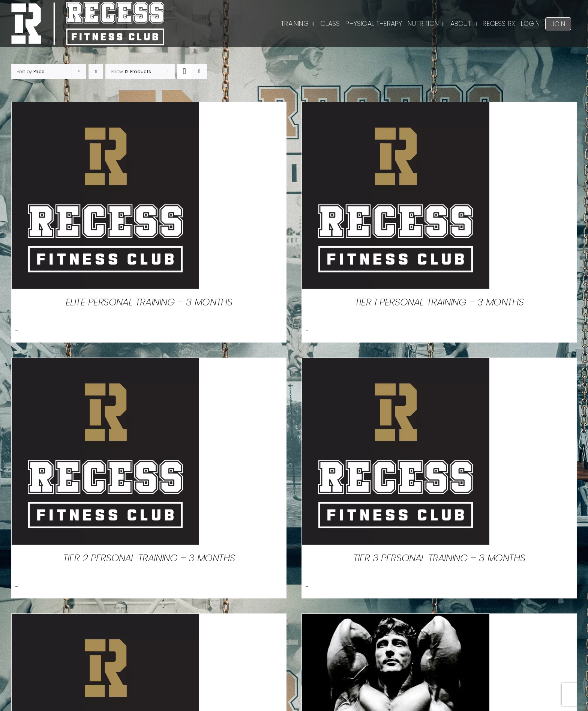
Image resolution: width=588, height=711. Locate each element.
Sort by (30, 71)
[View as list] (199, 71)
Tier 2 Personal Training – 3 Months (149, 558)
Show (131, 71)
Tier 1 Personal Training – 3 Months (439, 302)
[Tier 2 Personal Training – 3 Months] (105, 364)
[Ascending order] (96, 71)
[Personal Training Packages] (105, 620)
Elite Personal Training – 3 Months (149, 302)
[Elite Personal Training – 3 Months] (105, 108)
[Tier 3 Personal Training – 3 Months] (396, 364)
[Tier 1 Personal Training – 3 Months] (396, 108)
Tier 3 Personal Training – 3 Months (439, 558)
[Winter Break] (396, 620)
